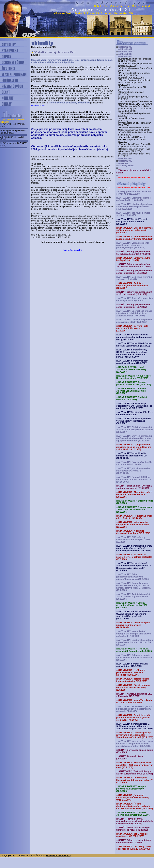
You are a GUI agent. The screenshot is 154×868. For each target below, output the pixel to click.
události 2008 (125, 47)
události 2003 (125, 158)
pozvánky (123, 163)
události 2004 (125, 56)
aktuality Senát (126, 166)
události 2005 (125, 54)
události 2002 (125, 161)
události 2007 (125, 49)
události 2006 (125, 52)
